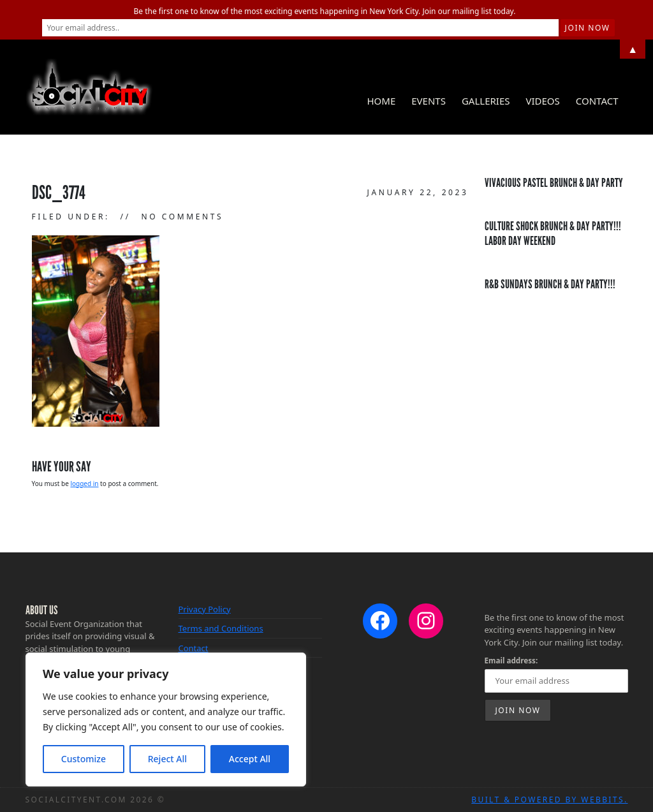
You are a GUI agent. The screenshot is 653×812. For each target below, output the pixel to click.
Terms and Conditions (221, 628)
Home (381, 101)
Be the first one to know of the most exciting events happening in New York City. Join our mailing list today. (325, 11)
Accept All (250, 759)
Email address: (511, 660)
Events (429, 101)
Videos (542, 101)
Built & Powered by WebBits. (549, 800)
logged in (84, 484)
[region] (166, 720)
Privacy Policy (205, 609)
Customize (84, 759)
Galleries (486, 101)
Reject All (167, 759)
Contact (597, 101)
